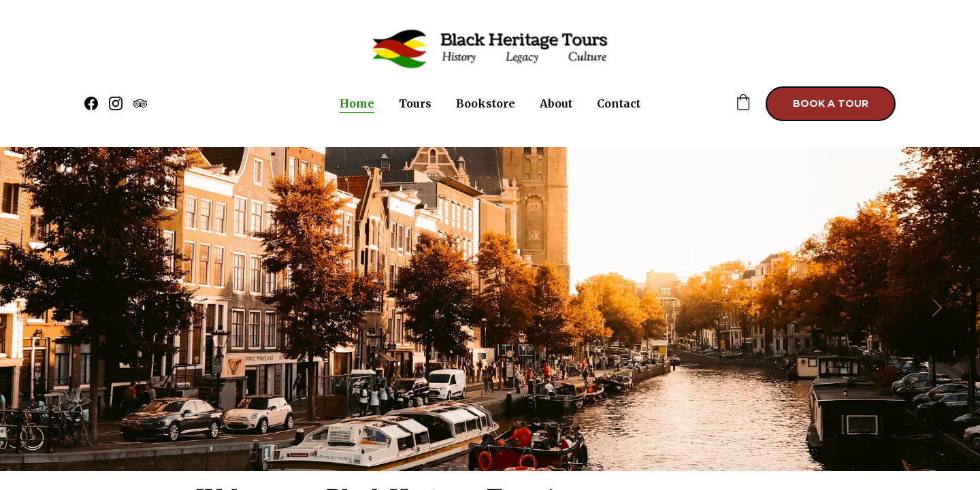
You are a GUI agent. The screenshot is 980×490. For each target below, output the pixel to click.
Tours (415, 103)
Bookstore (486, 103)
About (556, 103)
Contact (619, 103)
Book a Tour (831, 103)
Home (357, 103)
